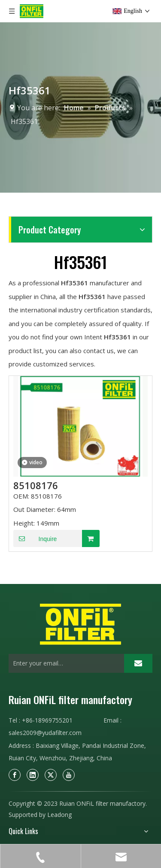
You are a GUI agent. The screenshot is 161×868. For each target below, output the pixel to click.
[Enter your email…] (64, 663)
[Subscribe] (138, 663)
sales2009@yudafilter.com (45, 733)
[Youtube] (69, 774)
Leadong (59, 815)
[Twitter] (51, 774)
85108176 (36, 485)
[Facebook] (15, 774)
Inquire (35, 538)
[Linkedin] (33, 774)
